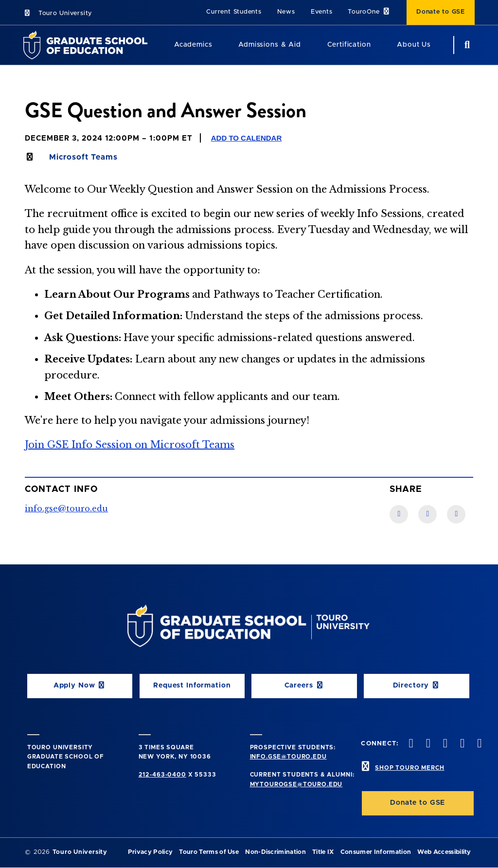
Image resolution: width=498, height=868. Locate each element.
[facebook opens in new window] (410, 744)
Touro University (58, 13)
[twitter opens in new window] (427, 744)
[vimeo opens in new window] (462, 744)
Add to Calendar (247, 138)
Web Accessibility (444, 852)
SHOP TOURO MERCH (409, 768)
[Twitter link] (456, 514)
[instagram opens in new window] (444, 744)
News (286, 12)
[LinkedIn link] (427, 514)
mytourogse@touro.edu (296, 784)
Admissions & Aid (269, 45)
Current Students (234, 12)
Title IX (323, 852)
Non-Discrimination (276, 852)
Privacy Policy (150, 852)
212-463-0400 (162, 775)
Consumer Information (376, 852)
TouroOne (369, 11)
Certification (349, 45)
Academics (193, 45)
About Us (414, 45)
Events (322, 12)
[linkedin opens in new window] (479, 744)
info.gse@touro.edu (66, 508)
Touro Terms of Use (209, 852)
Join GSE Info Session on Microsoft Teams (130, 445)
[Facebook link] (399, 514)
